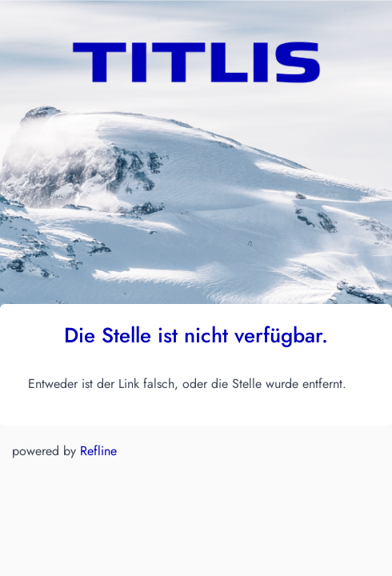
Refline (98, 451)
